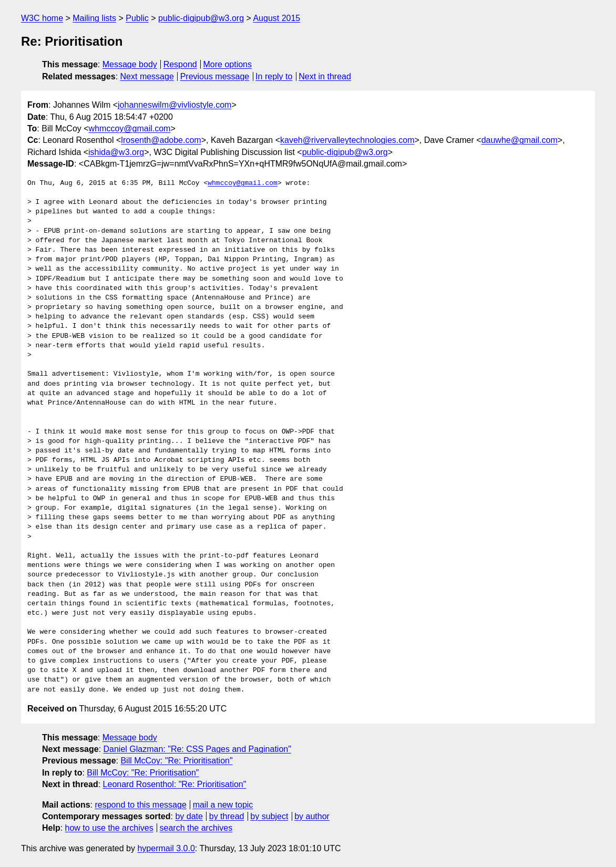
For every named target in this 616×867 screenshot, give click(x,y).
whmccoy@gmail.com (130, 128)
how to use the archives (109, 828)
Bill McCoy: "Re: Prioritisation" (176, 761)
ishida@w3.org (116, 152)
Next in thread (325, 76)
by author (312, 816)
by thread (227, 816)
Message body (130, 64)
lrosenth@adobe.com (161, 140)
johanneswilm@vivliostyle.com (174, 105)
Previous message (215, 76)
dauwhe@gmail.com (520, 140)
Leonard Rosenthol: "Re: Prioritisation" (175, 784)
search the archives (196, 828)
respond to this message (140, 805)
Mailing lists (94, 18)
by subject (269, 816)
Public (137, 18)
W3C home (42, 18)
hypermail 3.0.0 (166, 848)
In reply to (274, 76)
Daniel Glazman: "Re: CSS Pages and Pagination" (197, 749)
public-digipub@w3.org (201, 18)
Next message (147, 76)
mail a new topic (223, 805)
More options (228, 64)
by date (189, 816)
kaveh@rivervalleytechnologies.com (347, 140)
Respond (180, 64)
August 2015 (276, 18)
